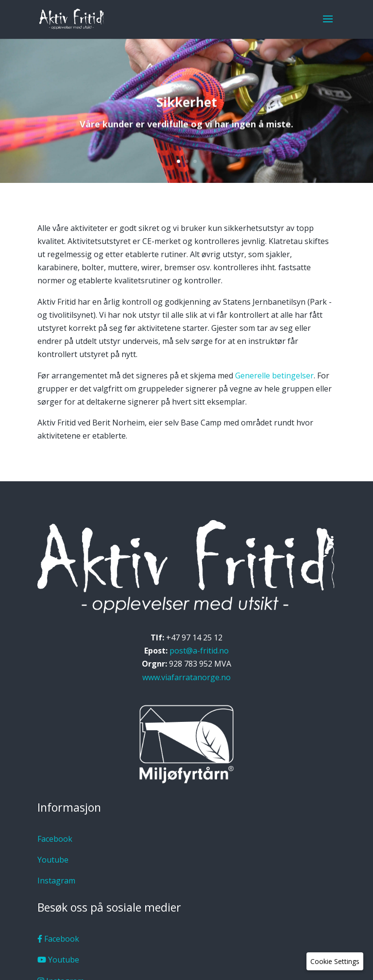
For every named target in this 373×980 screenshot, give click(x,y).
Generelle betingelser (274, 376)
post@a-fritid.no (199, 651)
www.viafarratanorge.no (186, 677)
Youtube (53, 860)
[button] (335, 961)
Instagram (56, 881)
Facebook (55, 839)
